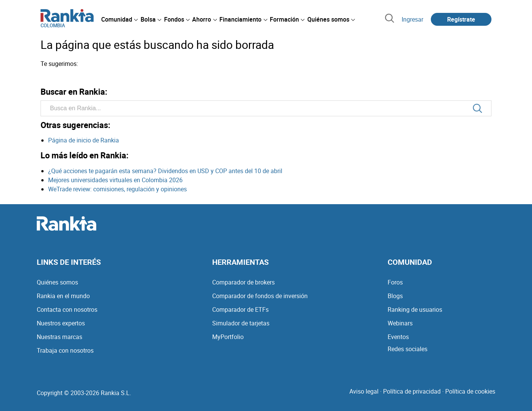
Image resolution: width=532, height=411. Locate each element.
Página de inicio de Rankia (84, 140)
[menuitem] (119, 19)
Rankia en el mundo (63, 296)
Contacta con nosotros (67, 309)
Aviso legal (364, 391)
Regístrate (461, 19)
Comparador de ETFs (240, 309)
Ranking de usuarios (415, 309)
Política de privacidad (412, 391)
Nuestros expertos (61, 323)
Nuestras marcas (59, 337)
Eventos (398, 337)
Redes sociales (408, 349)
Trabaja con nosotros (65, 350)
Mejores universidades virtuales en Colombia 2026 (115, 180)
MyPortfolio (228, 337)
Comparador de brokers (243, 282)
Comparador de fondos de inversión (260, 296)
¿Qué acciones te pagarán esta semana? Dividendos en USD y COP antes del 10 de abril (165, 171)
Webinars (400, 323)
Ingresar (412, 19)
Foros (395, 282)
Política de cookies (470, 391)
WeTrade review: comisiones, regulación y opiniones (117, 189)
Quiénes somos (57, 282)
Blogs (395, 296)
